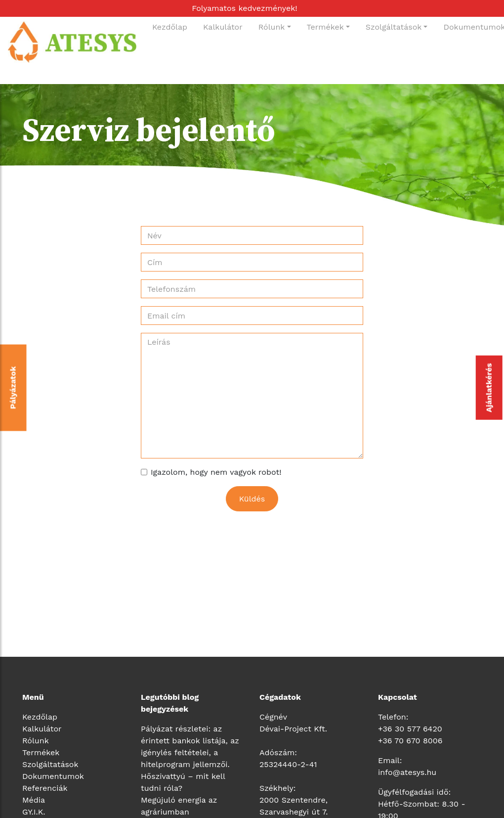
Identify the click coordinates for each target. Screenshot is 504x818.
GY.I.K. (34, 812)
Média (34, 800)
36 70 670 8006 (412, 741)
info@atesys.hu (407, 772)
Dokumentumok (53, 776)
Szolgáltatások (394, 27)
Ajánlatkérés (489, 388)
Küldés (252, 499)
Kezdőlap (170, 27)
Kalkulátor (223, 27)
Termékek (325, 27)
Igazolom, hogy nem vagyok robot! (216, 472)
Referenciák (45, 788)
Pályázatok (13, 388)
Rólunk (272, 27)
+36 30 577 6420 (410, 729)
